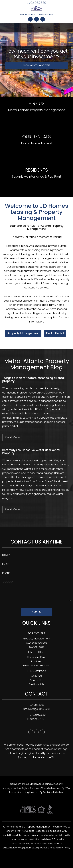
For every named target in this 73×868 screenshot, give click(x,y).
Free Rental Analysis (36, 65)
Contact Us (36, 680)
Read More (12, 437)
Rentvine (48, 792)
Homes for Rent (37, 657)
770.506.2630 (36, 3)
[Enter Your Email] (36, 563)
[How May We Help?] (36, 590)
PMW (68, 788)
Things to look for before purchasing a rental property (33, 379)
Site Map (59, 792)
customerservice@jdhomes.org (21, 848)
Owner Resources (36, 643)
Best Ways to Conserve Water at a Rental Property (31, 451)
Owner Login (46, 14)
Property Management (23, 333)
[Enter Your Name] (36, 554)
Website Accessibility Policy (55, 848)
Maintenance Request (36, 666)
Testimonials (37, 684)
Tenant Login (28, 14)
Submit (37, 612)
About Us (36, 676)
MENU (37, 28)
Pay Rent (36, 661)
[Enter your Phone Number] (36, 572)
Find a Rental (55, 333)
